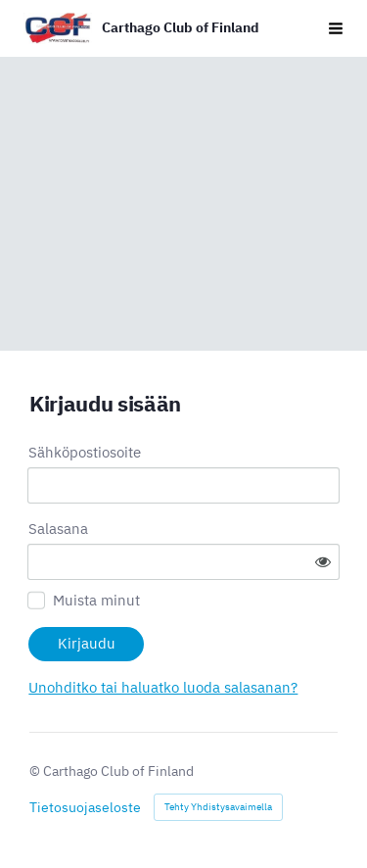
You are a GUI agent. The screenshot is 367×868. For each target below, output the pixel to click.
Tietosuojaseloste (85, 807)
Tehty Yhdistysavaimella (218, 807)
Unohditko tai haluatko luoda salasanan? (163, 687)
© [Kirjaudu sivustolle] (36, 771)
